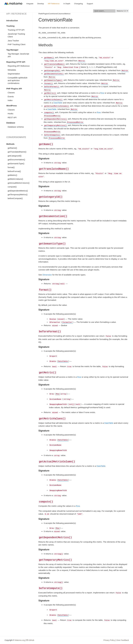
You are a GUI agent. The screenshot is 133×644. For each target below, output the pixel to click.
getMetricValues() (15, 179)
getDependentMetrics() (18, 191)
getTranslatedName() (17, 152)
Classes (11, 93)
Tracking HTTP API (16, 30)
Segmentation (14, 74)
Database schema (16, 127)
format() (11, 167)
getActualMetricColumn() (19, 183)
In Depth (67, 4)
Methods (10, 144)
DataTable (58, 103)
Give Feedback (123, 640)
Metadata (12, 70)
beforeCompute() (15, 198)
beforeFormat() (14, 171)
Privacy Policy (109, 640)
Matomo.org (20, 640)
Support (90, 4)
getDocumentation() (16, 160)
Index (10, 100)
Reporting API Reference (19, 66)
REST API (12, 117)
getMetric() (12, 175)
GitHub (30, 640)
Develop (41, 4)
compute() (12, 187)
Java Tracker (13, 41)
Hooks (11, 114)
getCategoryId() (15, 156)
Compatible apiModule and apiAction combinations (18, 80)
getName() (12, 148)
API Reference (54, 4)
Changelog (78, 4)
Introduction (12, 21)
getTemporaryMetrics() (18, 195)
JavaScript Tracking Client (16, 35)
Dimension (47, 275)
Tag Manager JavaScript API (18, 55)
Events (11, 96)
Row (102, 93)
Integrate (30, 4)
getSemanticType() (16, 164)
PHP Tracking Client (17, 44)
